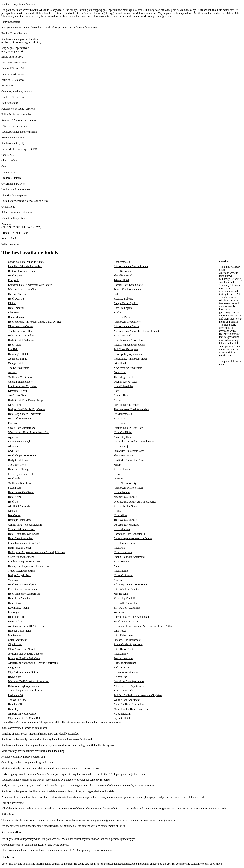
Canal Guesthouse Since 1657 (24, 543)
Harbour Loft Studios (20, 631)
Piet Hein (13, 349)
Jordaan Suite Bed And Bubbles (25, 654)
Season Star (14, 488)
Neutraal (13, 511)
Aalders (12, 372)
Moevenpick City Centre (22, 474)
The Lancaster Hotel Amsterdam (131, 409)
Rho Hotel (14, 312)
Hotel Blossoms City (125, 483)
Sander (117, 312)
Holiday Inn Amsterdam (21, 336)
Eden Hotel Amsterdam (126, 405)
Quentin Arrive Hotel (125, 382)
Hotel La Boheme (123, 299)
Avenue (118, 400)
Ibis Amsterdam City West (22, 386)
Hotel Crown (15, 603)
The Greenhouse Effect (21, 331)
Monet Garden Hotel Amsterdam (131, 709)
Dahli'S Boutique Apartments (130, 557)
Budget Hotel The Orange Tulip (25, 400)
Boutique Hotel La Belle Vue (24, 658)
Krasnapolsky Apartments (128, 354)
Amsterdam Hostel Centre (22, 714)
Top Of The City (17, 700)
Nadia (117, 566)
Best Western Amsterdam (22, 271)
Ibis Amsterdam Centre (126, 326)
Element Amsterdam (125, 663)
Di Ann (12, 303)
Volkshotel (119, 612)
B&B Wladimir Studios (126, 589)
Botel (117, 391)
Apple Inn (14, 437)
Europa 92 (14, 280)
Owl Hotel (14, 451)
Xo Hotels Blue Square (126, 506)
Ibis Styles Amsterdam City (129, 451)
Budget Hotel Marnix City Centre (26, 409)
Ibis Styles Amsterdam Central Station (134, 442)
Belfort (118, 474)
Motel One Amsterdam (126, 621)
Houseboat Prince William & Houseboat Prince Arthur (143, 626)
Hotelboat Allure (123, 552)
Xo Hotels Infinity (18, 359)
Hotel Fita (119, 548)
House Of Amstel (123, 575)
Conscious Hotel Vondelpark (129, 534)
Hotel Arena (15, 497)
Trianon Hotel (121, 280)
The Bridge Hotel (123, 377)
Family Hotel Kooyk (19, 442)
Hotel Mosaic (121, 571)
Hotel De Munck (123, 336)
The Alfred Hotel (123, 276)
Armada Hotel (121, 395)
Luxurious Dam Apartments (129, 681)
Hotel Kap (119, 418)
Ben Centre (14, 515)
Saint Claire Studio (124, 691)
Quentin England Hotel (21, 382)
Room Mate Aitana (18, 608)
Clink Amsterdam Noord (22, 649)
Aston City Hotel (123, 437)
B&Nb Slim (15, 677)
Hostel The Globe (123, 386)
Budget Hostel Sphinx (126, 303)
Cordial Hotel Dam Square (128, 285)
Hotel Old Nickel (123, 432)
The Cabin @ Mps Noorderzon (25, 691)
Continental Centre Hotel (22, 529)
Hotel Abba (14, 345)
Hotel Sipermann (123, 271)
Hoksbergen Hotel (18, 354)
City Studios (15, 644)
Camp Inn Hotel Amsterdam (129, 704)
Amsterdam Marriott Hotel (128, 488)
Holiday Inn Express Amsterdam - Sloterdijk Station (37, 552)
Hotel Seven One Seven (21, 492)
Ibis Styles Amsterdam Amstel (130, 460)
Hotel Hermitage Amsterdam (129, 345)
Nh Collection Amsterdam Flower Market (136, 331)
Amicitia (118, 580)
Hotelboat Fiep (16, 704)
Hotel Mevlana (122, 529)
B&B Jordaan (16, 621)
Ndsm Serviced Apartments (129, 686)
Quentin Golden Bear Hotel (129, 428)
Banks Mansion (17, 317)
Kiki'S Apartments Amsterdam (130, 585)
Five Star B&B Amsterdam (23, 589)
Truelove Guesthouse (125, 520)
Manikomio (14, 635)
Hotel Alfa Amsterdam (126, 603)
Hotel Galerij (121, 446)
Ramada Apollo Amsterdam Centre (133, 538)
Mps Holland (121, 594)
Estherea (118, 294)
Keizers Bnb (120, 677)
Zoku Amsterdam (123, 658)
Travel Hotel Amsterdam (22, 571)
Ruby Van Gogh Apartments (23, 686)
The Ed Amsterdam (19, 368)
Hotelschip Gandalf (124, 598)
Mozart (118, 465)
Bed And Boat (121, 667)
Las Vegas (14, 612)
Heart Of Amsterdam (19, 418)
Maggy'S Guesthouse (125, 497)
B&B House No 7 (123, 649)
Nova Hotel (14, 405)
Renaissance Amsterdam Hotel (130, 359)
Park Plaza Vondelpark (126, 349)
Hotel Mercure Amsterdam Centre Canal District (34, 322)
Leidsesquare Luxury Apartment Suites (135, 502)
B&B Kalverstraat (124, 635)
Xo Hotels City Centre (20, 377)
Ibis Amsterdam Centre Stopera (131, 266)
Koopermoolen (122, 262)
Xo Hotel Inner (122, 469)
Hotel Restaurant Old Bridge (24, 534)
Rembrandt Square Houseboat (24, 561)
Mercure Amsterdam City (22, 289)
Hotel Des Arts (16, 299)
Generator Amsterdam (126, 672)
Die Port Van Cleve (19, 294)
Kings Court (15, 667)
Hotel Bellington (123, 308)
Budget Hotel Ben (18, 460)
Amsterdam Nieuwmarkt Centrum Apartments (33, 663)
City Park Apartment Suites (23, 672)
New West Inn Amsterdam (128, 368)
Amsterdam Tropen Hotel (128, 322)
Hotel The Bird (16, 617)
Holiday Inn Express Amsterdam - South (30, 566)
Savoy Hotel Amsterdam (21, 428)
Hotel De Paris (122, 317)
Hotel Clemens (122, 492)
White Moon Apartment (127, 700)
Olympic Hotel (122, 718)
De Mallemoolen (123, 414)
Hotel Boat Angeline (19, 598)
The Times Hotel (17, 465)
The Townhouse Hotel (126, 455)
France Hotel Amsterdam (127, 289)
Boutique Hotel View (20, 520)
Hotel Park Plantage (19, 469)
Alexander (14, 446)
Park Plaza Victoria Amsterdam (25, 266)
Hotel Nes (119, 423)
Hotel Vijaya (15, 276)
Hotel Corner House (125, 543)
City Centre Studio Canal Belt (24, 718)
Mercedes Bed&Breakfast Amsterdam (29, 681)
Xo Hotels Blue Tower (20, 483)
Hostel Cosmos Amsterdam (129, 340)
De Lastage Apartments (126, 525)
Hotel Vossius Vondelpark (22, 585)
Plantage (13, 423)
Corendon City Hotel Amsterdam (132, 617)
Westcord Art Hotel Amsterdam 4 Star (29, 432)
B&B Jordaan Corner (20, 548)
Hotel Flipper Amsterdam (22, 455)
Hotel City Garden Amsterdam (25, 414)
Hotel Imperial (16, 308)
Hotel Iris (13, 502)
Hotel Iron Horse (123, 561)
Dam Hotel (120, 372)
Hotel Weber (15, 479)
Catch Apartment (17, 640)
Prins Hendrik (121, 363)
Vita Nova (14, 580)
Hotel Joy (13, 709)
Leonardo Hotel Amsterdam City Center (30, 285)
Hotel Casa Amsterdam (21, 538)
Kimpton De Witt (18, 391)
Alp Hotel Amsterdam (20, 506)
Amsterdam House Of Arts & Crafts (28, 626)
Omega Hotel (15, 363)
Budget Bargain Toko (20, 575)
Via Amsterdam (122, 714)
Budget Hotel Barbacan (21, 340)
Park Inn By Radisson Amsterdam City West (138, 695)
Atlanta (118, 511)
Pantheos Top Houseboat (127, 640)
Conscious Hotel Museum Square (26, 262)
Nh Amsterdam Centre (20, 326)
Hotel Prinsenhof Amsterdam (24, 594)
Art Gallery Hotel (18, 395)
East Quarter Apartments (127, 608)
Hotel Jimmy (121, 654)
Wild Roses (120, 631)
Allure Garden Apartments (128, 644)
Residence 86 (15, 695)
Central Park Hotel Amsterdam (25, 525)
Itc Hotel (118, 479)
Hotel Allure (120, 515)
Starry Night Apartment (21, 557)
